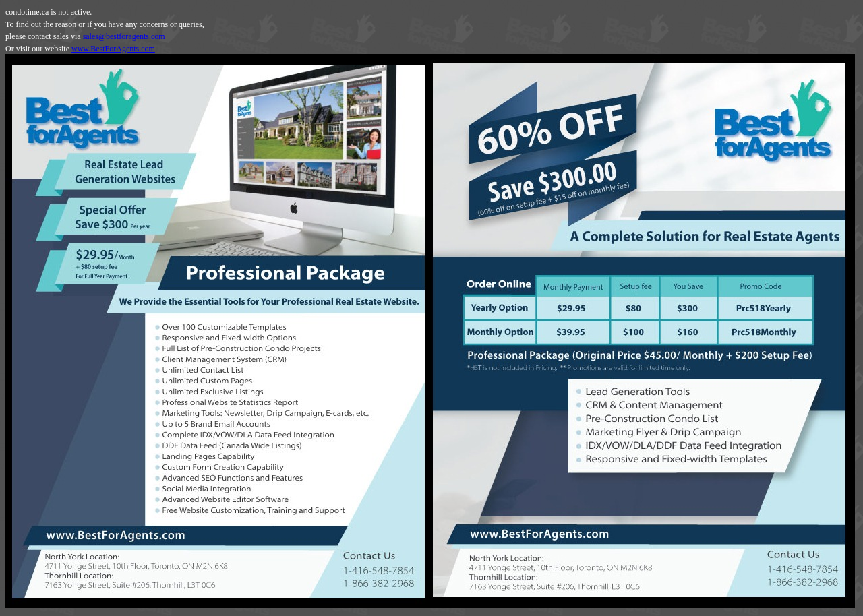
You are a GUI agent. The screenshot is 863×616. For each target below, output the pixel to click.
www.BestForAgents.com (113, 49)
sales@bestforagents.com (124, 36)
